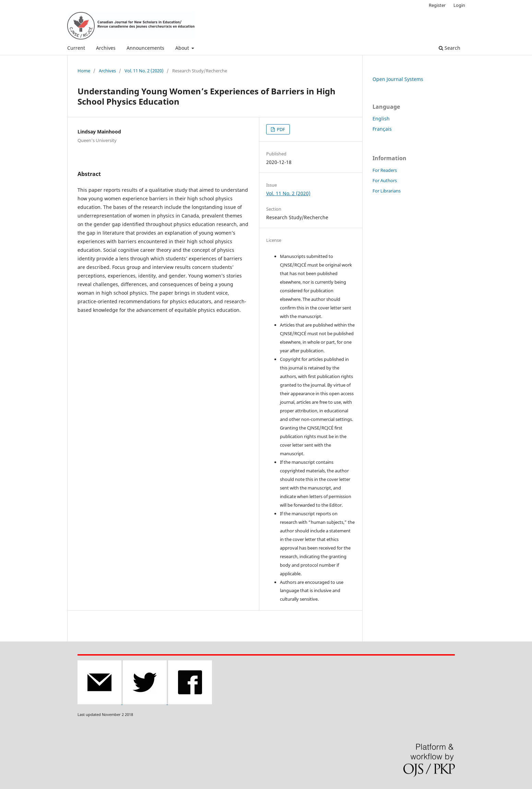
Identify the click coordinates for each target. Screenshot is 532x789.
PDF (280, 129)
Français (382, 129)
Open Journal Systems (398, 79)
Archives (106, 48)
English (381, 119)
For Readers (385, 170)
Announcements (145, 48)
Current (76, 48)
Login (459, 5)
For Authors (385, 180)
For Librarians (387, 191)
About (183, 48)
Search (450, 48)
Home (84, 71)
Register (437, 5)
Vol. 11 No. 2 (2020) (144, 71)
